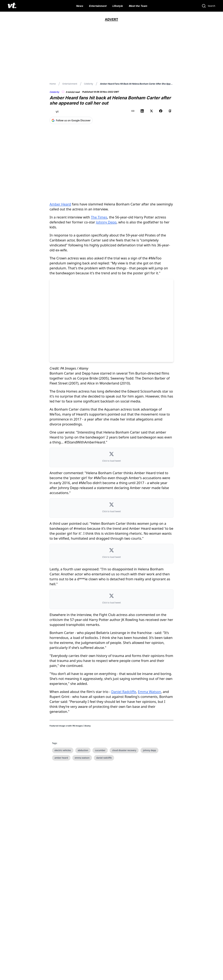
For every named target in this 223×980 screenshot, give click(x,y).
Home (53, 84)
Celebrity (88, 84)
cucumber (100, 853)
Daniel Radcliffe (124, 794)
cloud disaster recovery (124, 853)
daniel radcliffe (104, 860)
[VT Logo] (12, 6)
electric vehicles (63, 853)
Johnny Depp (106, 213)
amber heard (61, 860)
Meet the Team (138, 6)
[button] (111, 560)
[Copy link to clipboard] (133, 111)
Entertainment (98, 6)
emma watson (82, 860)
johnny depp (149, 853)
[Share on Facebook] (161, 111)
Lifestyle (118, 6)
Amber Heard (60, 195)
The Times (99, 208)
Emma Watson (149, 794)
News (80, 6)
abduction (83, 853)
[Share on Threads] (170, 111)
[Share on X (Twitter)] (151, 111)
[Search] (208, 6)
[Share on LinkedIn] (142, 111)
